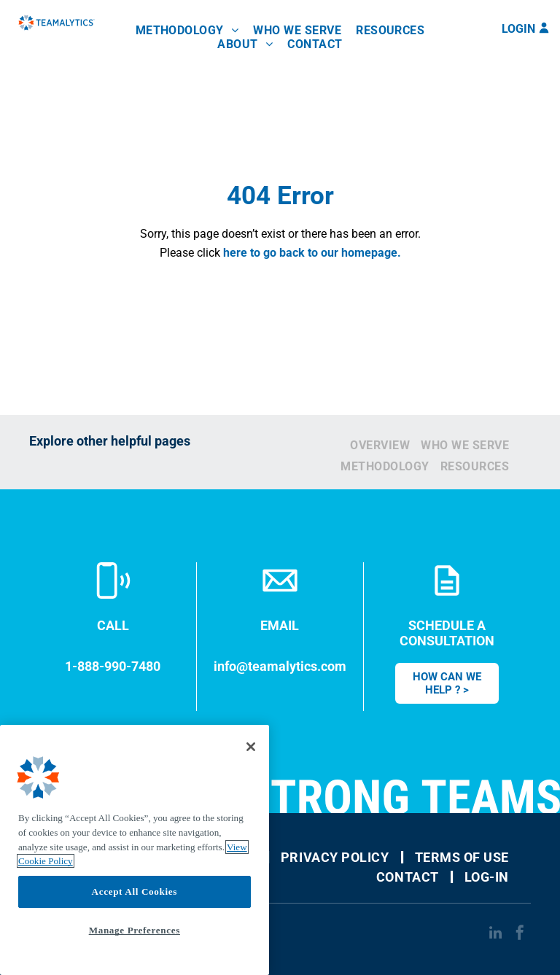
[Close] (251, 747)
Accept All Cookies (135, 892)
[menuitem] (187, 30)
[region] (135, 850)
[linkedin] (495, 935)
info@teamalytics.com (280, 666)
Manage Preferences (135, 930)
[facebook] (520, 935)
